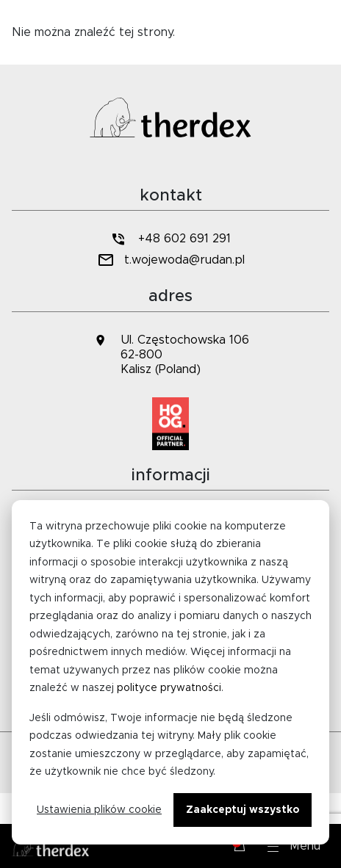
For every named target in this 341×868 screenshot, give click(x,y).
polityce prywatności (169, 688)
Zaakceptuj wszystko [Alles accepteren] (243, 810)
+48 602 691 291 (170, 239)
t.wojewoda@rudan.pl (170, 260)
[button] (294, 846)
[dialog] (170, 672)
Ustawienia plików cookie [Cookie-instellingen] (99, 810)
